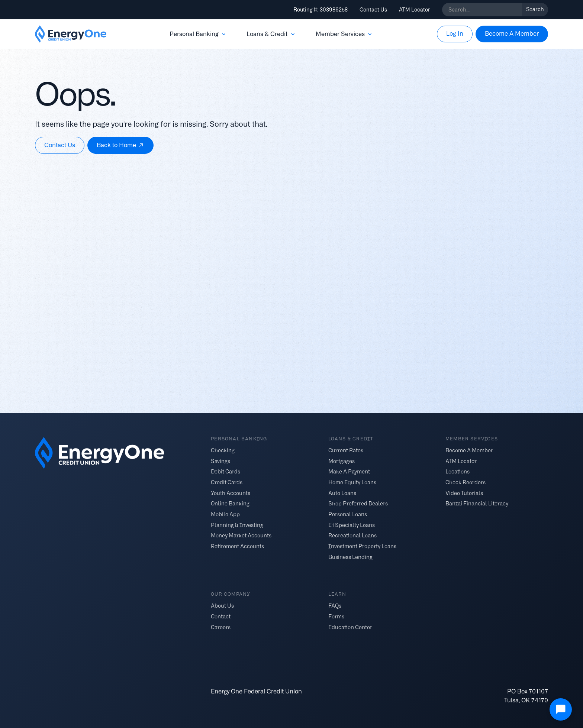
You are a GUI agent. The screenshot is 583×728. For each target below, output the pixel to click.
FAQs (335, 606)
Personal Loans (348, 514)
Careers (221, 627)
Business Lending (350, 557)
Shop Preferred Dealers (358, 504)
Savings (220, 461)
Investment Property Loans (362, 546)
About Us (222, 606)
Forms (336, 617)
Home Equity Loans (352, 482)
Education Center (350, 627)
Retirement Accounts (237, 546)
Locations (458, 472)
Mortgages (342, 461)
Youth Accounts (231, 493)
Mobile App (225, 514)
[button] (198, 34)
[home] (71, 34)
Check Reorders (466, 482)
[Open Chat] (561, 709)
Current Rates (346, 450)
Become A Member (469, 450)
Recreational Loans (352, 536)
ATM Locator (415, 10)
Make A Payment (349, 472)
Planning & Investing (237, 525)
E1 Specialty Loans (352, 525)
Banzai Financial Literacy (477, 504)
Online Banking (230, 504)
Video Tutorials (464, 493)
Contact (221, 617)
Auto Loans (342, 493)
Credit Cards (227, 482)
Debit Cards (226, 472)
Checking (223, 450)
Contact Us (373, 10)
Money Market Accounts (241, 536)
